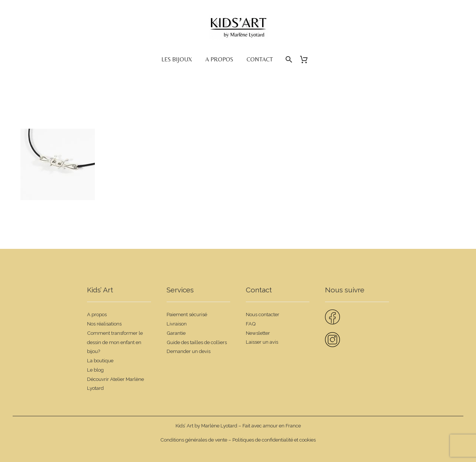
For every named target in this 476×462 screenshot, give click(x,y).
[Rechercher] (288, 60)
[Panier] (307, 60)
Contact (260, 59)
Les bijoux (177, 59)
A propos (219, 59)
